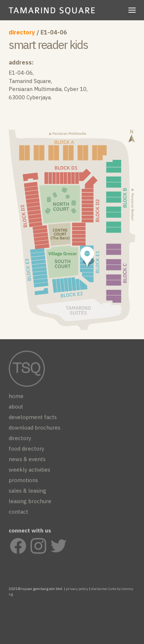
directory (22, 32)
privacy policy (77, 589)
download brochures (35, 429)
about (16, 408)
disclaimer (99, 589)
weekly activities (29, 471)
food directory (26, 450)
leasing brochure (30, 503)
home (16, 398)
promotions (23, 482)
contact (18, 513)
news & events (27, 461)
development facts (33, 419)
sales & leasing (27, 492)
